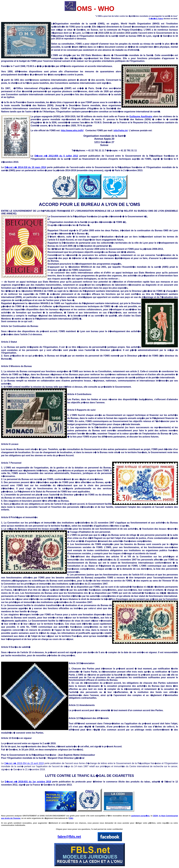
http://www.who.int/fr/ (72, 130)
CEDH (155, 816)
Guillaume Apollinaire (141, 116)
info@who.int (121, 130)
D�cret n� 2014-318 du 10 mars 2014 (25, 167)
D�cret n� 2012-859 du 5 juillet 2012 (56, 156)
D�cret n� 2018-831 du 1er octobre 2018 (28, 782)
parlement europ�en (140, 816)
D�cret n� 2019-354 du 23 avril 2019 (24, 763)
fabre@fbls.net (69, 837)
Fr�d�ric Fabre (156, 19)
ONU (71, 818)
